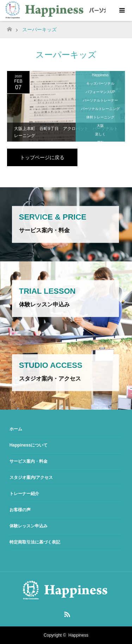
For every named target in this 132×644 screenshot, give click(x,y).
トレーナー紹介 (24, 494)
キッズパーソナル (100, 83)
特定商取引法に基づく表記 (35, 542)
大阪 (100, 126)
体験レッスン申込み (29, 526)
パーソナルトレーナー (100, 100)
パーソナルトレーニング (100, 109)
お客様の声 (20, 510)
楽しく (100, 134)
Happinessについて (29, 445)
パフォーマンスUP (100, 92)
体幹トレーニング (100, 117)
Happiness (100, 75)
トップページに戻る (42, 157)
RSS (66, 613)
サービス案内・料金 (29, 461)
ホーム (16, 429)
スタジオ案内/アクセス (31, 477)
